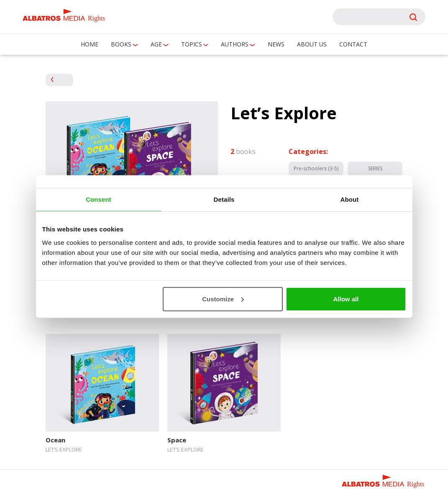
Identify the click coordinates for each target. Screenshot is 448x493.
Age (156, 44)
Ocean (55, 440)
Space (177, 440)
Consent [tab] (99, 199)
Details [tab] (224, 199)
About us (312, 44)
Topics (192, 44)
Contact (353, 44)
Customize (223, 299)
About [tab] (350, 199)
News (276, 44)
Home (90, 44)
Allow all (346, 299)
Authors (235, 44)
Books (121, 44)
